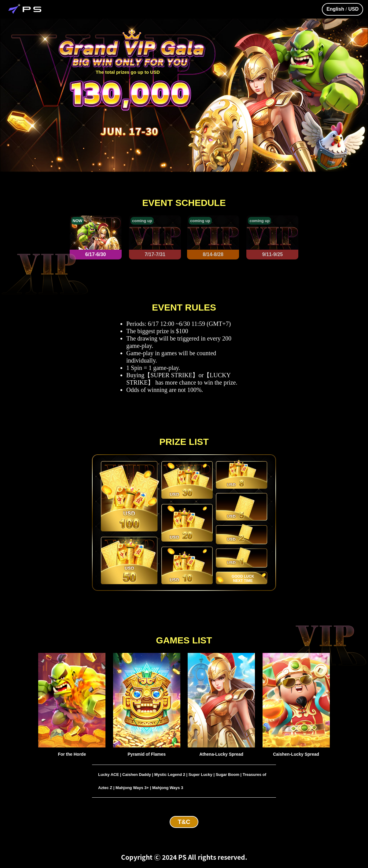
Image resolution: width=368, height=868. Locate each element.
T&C (184, 822)
